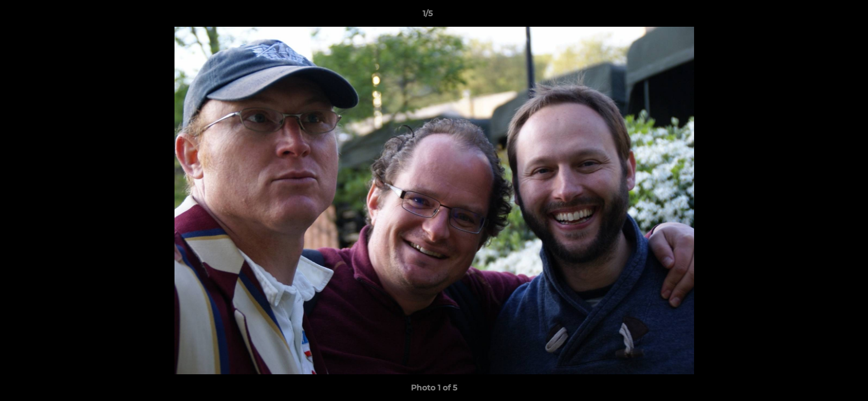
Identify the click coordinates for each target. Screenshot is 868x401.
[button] (821, 16)
